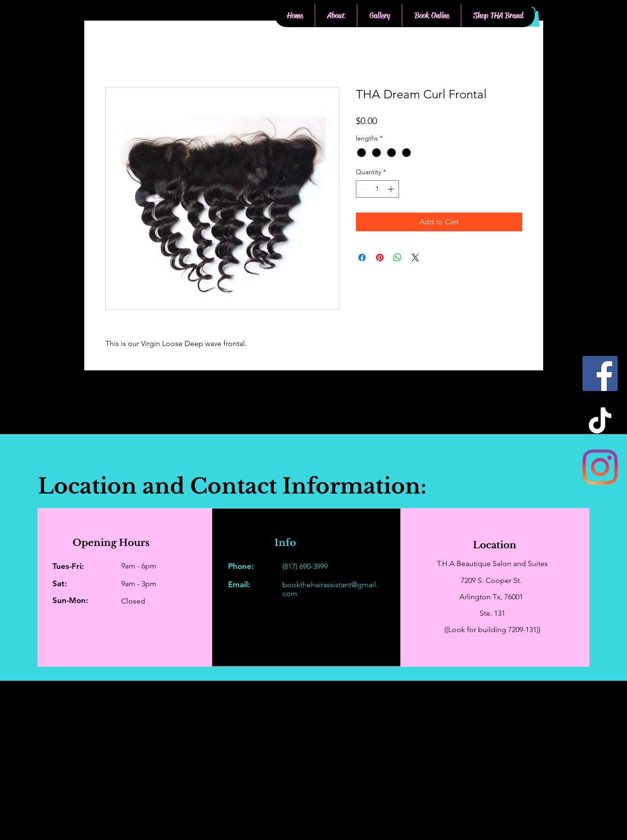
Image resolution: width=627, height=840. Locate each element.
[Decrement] (363, 189)
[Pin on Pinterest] (380, 258)
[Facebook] (600, 373)
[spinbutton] (377, 189)
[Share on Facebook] (362, 258)
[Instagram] (600, 467)
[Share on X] (415, 258)
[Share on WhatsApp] (398, 258)
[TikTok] (600, 420)
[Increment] (392, 189)
